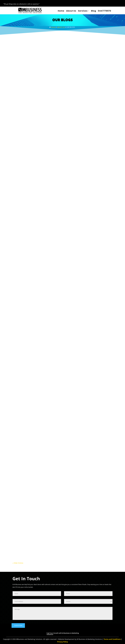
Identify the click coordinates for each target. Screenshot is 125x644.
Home (61, 11)
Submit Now (18, 625)
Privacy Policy (63, 642)
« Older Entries (18, 563)
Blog (94, 11)
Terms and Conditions (112, 639)
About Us (71, 11)
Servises (83, 11)
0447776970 (105, 11)
